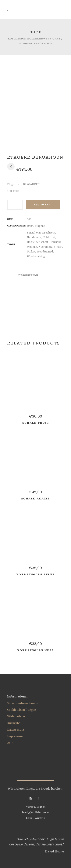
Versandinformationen (23, 649)
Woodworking (36, 203)
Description (28, 222)
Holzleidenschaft (37, 188)
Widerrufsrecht (18, 663)
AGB (10, 689)
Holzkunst (49, 184)
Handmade (34, 184)
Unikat (31, 198)
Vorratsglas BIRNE (35, 521)
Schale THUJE (36, 370)
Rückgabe (14, 669)
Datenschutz (16, 676)
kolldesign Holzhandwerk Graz (34, 39)
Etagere (40, 172)
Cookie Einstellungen (22, 656)
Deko (30, 172)
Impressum (15, 683)
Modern (32, 193)
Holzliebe (56, 188)
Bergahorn (34, 179)
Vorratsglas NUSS (35, 597)
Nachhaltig (46, 193)
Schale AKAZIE (35, 445)
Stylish (58, 193)
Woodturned (45, 198)
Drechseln (49, 179)
